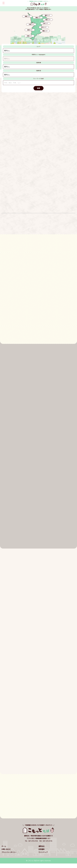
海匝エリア (48, 20)
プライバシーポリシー (9, 852)
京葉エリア (31, 24)
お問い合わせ (6, 849)
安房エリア (29, 36)
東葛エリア (27, 16)
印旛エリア (38, 18)
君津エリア (30, 30)
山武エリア (45, 23)
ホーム (4, 846)
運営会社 (42, 846)
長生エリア (44, 27)
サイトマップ (43, 852)
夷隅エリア (45, 31)
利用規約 (42, 849)
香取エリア (47, 15)
